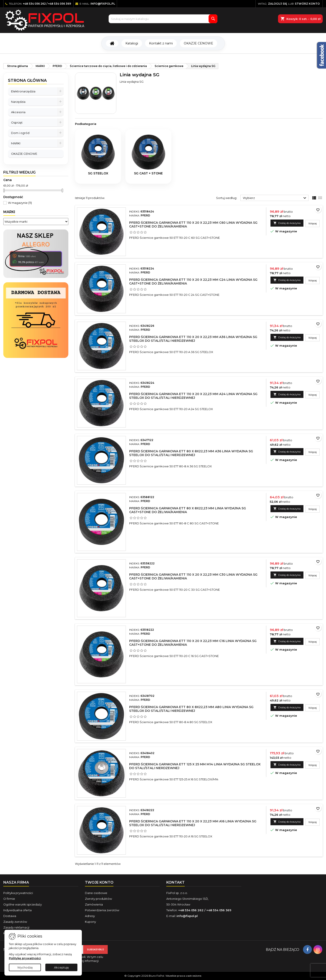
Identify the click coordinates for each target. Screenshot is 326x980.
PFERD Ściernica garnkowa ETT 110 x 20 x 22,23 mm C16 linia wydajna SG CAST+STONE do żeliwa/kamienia (193, 643)
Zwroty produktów (98, 899)
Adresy (90, 916)
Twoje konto (99, 882)
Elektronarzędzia (23, 91)
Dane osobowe (96, 893)
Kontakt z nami (161, 43)
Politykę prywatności (25, 958)
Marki (9, 212)
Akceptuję (61, 967)
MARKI (16, 143)
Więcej (314, 223)
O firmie (9, 899)
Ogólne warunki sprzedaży (23, 904)
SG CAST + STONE (148, 173)
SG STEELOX (98, 173)
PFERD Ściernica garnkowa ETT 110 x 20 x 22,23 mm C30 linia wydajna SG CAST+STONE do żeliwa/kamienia (193, 576)
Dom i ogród (20, 133)
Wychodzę (25, 967)
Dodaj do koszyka (287, 223)
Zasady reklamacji (16, 927)
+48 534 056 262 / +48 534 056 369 (47, 4)
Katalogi (132, 43)
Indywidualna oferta (17, 910)
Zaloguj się (278, 4)
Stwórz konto (307, 4)
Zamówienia (94, 904)
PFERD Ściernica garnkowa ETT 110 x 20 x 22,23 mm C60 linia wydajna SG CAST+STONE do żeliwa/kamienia (193, 224)
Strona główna (27, 80)
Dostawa (10, 916)
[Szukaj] (163, 19)
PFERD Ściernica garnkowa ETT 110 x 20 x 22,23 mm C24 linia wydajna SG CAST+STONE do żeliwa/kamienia (193, 282)
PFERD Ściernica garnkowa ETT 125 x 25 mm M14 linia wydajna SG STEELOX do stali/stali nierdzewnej (195, 766)
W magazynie (20, 203)
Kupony (90, 922)
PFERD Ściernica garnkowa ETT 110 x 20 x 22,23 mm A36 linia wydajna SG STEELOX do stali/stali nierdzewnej (193, 339)
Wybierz (275, 198)
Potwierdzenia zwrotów (102, 910)
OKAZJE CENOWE (198, 43)
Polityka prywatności (18, 893)
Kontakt (175, 882)
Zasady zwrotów (15, 922)
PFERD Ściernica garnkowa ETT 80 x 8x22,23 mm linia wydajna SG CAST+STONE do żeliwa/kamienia (188, 510)
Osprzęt (17, 122)
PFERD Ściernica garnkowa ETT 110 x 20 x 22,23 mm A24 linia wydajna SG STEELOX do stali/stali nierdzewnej (193, 396)
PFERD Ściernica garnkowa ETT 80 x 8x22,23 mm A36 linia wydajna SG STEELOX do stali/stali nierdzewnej (191, 453)
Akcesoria (18, 112)
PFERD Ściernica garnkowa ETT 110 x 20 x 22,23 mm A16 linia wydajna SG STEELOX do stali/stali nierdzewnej (193, 823)
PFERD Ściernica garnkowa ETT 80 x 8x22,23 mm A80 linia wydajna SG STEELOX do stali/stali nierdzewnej (191, 709)
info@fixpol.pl (103, 4)
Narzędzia (18, 102)
